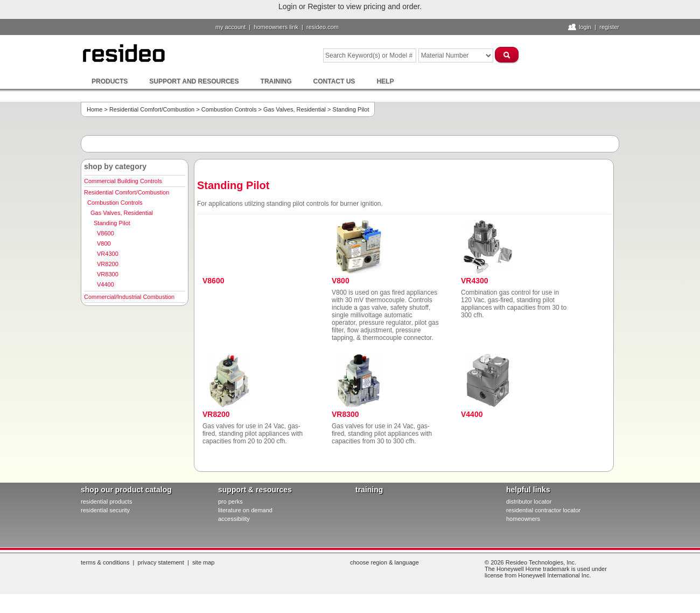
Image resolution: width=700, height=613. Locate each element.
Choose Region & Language (384, 562)
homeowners (523, 519)
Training (276, 81)
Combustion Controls (229, 109)
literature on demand (245, 510)
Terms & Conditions (105, 562)
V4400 (106, 284)
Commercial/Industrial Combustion (129, 297)
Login (585, 27)
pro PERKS (230, 501)
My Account (230, 27)
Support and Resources (194, 81)
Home (94, 109)
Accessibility (234, 519)
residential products (106, 501)
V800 (104, 243)
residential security (105, 510)
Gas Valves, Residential (295, 109)
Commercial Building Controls (123, 181)
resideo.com (323, 27)
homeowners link (276, 27)
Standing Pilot (112, 223)
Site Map (204, 562)
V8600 (106, 233)
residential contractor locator (543, 510)
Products (110, 81)
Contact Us (334, 81)
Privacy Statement (161, 562)
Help (385, 81)
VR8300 (108, 274)
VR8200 (108, 264)
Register (609, 27)
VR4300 (108, 254)
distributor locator (529, 501)
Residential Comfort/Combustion (152, 109)
